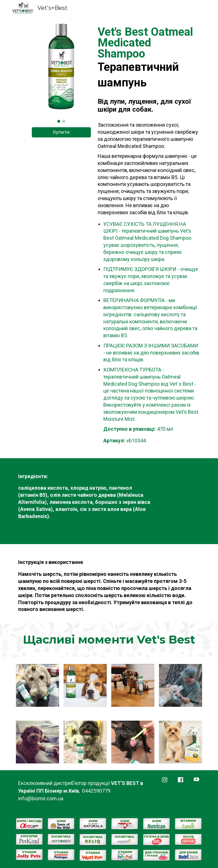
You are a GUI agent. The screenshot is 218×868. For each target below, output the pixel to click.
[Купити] (61, 132)
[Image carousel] (61, 73)
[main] (149, 70)
